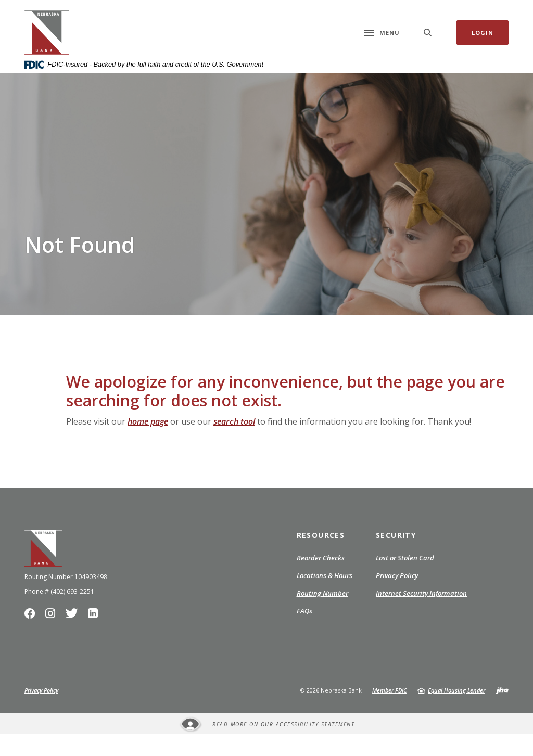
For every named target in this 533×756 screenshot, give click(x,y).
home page (148, 444)
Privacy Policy (397, 598)
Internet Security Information (421, 616)
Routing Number (322, 616)
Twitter (73, 638)
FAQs (304, 633)
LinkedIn (94, 638)
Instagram (52, 638)
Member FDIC (390, 713)
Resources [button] (321, 558)
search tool (234, 444)
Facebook (32, 638)
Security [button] (396, 558)
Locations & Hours (325, 598)
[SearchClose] (428, 44)
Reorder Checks (321, 581)
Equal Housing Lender (456, 713)
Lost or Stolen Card (405, 580)
